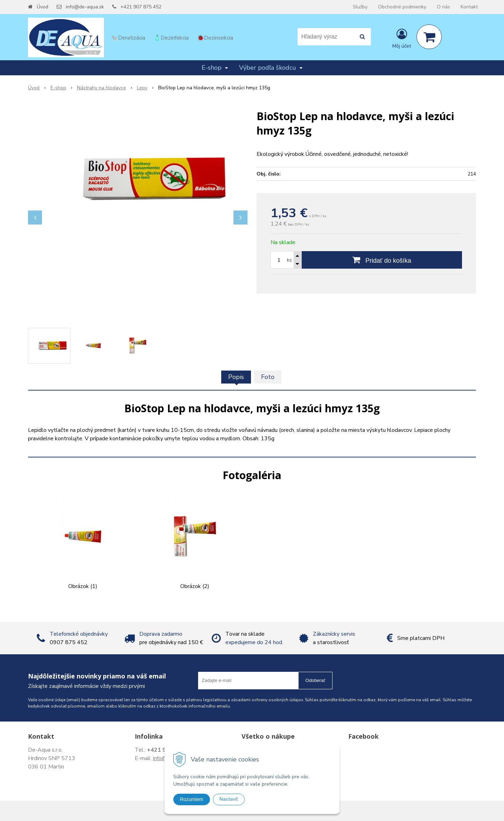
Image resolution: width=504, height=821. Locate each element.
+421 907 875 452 (141, 7)
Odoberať (316, 680)
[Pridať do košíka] (382, 260)
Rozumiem (192, 799)
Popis (236, 377)
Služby (360, 7)
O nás (443, 7)
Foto (268, 377)
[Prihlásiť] (402, 38)
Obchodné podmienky (402, 7)
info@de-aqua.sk (85, 7)
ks (289, 260)
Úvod (43, 7)
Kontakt (469, 7)
